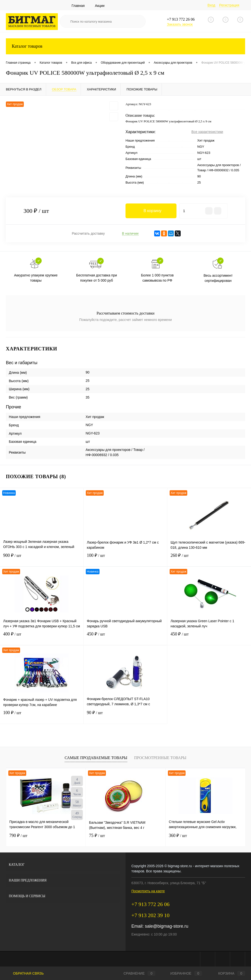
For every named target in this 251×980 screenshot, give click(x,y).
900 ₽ (42, 558)
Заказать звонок (180, 24)
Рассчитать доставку (88, 233)
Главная (78, 6)
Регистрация (229, 5)
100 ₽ (125, 558)
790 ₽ (18, 836)
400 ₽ (42, 637)
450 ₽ (125, 637)
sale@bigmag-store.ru (167, 926)
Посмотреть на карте (148, 891)
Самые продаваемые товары (96, 758)
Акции (100, 6)
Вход (212, 5)
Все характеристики (207, 132)
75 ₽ (97, 836)
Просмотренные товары (160, 758)
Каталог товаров (125, 46)
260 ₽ (209, 558)
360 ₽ (178, 836)
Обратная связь (25, 973)
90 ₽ (125, 716)
